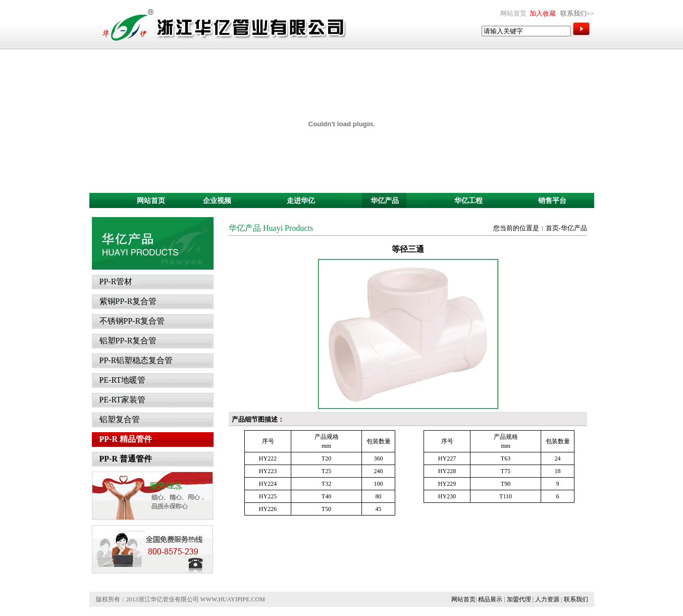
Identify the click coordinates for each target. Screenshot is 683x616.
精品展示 (490, 599)
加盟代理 (519, 599)
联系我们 (576, 599)
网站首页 (463, 599)
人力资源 (547, 599)
